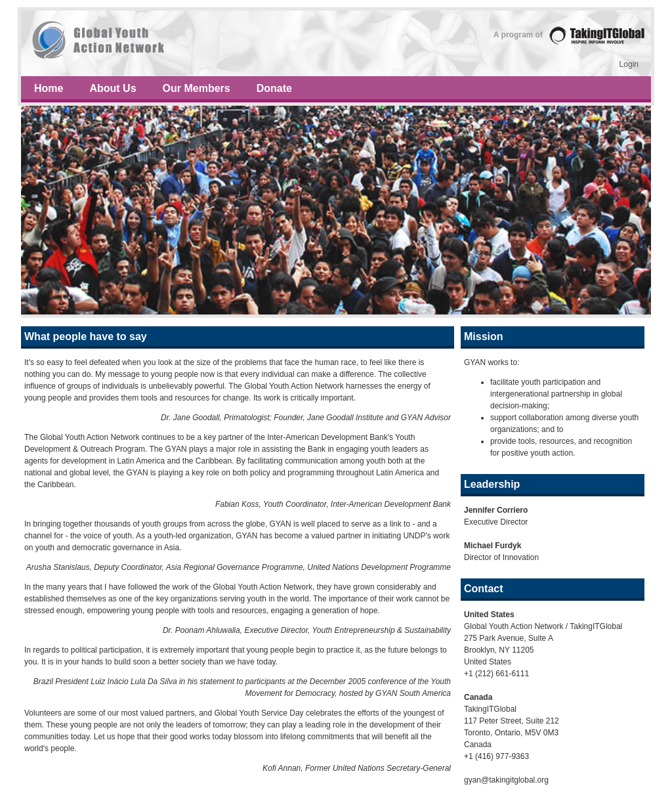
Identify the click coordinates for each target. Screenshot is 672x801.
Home (49, 88)
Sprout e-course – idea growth (336, 43)
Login (629, 64)
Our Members (197, 88)
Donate (274, 88)
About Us (113, 88)
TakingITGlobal (597, 35)
